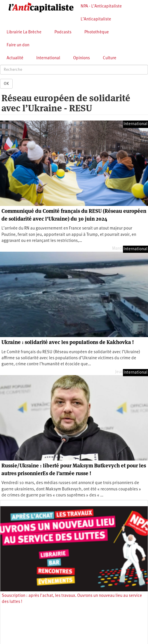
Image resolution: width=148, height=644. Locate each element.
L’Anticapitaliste (96, 19)
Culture (110, 58)
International (48, 58)
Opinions (81, 58)
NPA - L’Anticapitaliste (101, 6)
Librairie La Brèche (24, 32)
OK (6, 84)
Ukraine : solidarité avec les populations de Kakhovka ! (68, 342)
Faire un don (18, 45)
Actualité (15, 58)
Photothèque (97, 32)
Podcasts (63, 32)
